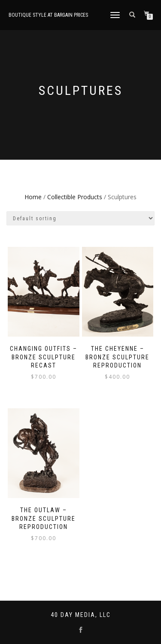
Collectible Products (75, 197)
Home (33, 197)
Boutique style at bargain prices (48, 15)
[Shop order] (80, 218)
